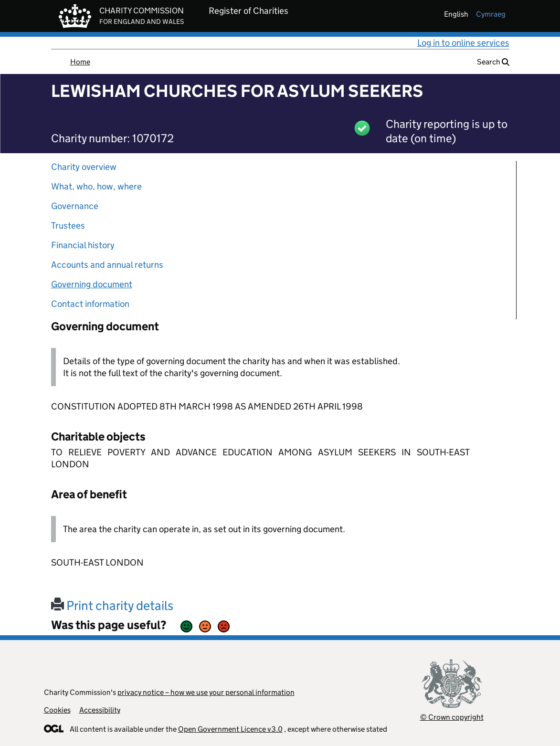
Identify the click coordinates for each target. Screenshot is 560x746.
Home (80, 62)
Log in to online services (463, 43)
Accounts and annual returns (107, 265)
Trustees (68, 226)
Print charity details (112, 605)
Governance (75, 206)
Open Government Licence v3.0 (230, 729)
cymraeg (491, 14)
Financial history (83, 245)
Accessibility (100, 710)
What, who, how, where (96, 186)
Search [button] (493, 62)
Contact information (90, 304)
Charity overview (84, 167)
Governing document (92, 284)
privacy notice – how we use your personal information (206, 692)
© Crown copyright (452, 717)
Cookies (57, 710)
